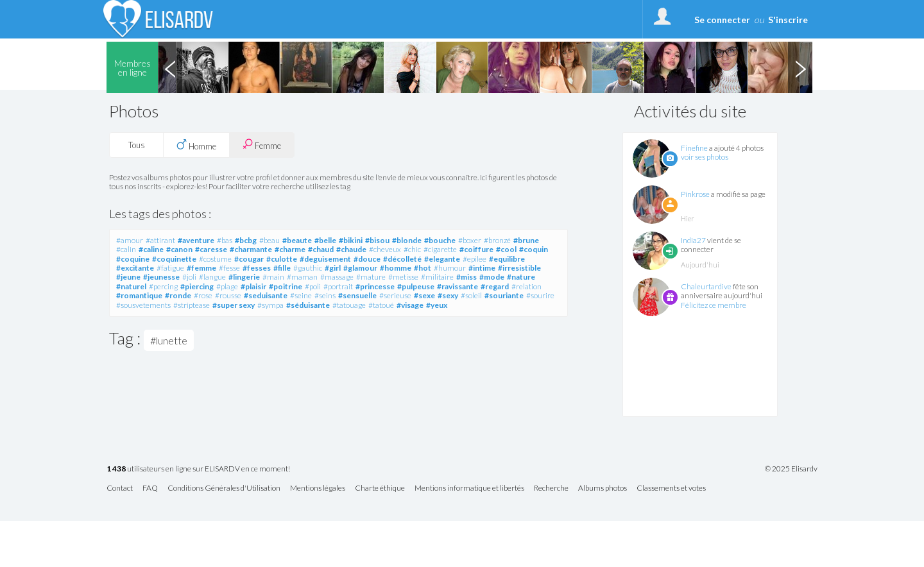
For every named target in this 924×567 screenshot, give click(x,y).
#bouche (440, 240)
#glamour (360, 268)
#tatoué (381, 305)
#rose (203, 295)
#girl (333, 268)
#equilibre (507, 259)
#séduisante (308, 305)
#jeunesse (161, 277)
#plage (227, 286)
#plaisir (253, 286)
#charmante (251, 249)
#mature (371, 277)
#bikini (351, 240)
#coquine (133, 259)
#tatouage (349, 305)
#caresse (211, 249)
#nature (521, 277)
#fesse (229, 268)
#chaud (321, 249)
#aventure (196, 240)
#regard (495, 286)
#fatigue (170, 268)
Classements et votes (671, 488)
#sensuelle (357, 295)
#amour (130, 240)
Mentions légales (318, 488)
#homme (396, 268)
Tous (137, 145)
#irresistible (519, 268)
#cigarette (440, 249)
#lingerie (244, 277)
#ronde (178, 295)
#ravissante (458, 286)
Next (800, 67)
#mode (492, 277)
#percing (163, 286)
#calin (126, 249)
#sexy (448, 295)
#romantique (139, 295)
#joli (189, 277)
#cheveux (385, 249)
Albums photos (603, 488)
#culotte (282, 259)
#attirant (160, 240)
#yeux (437, 305)
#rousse (228, 295)
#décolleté (402, 259)
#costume (215, 259)
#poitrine (286, 286)
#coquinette (174, 259)
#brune (526, 240)
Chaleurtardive (706, 286)
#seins (325, 295)
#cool (506, 249)
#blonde (407, 240)
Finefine (694, 148)
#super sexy (234, 305)
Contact (120, 488)
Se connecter (722, 20)
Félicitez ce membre (714, 305)
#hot (423, 268)
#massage (337, 277)
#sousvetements (143, 305)
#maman (302, 277)
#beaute (297, 240)
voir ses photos (705, 157)
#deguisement (325, 259)
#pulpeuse (416, 286)
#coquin (534, 249)
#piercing (197, 286)
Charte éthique (380, 488)
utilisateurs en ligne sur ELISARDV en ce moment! (198, 469)
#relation (526, 286)
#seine (301, 295)
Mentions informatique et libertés (469, 488)
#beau (269, 240)
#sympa (270, 305)
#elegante (442, 259)
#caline (151, 249)
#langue (212, 277)
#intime (482, 268)
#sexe (424, 295)
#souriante (504, 295)
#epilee (475, 259)
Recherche (551, 488)
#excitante (135, 268)
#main (273, 277)
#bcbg (246, 240)
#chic (412, 249)
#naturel (131, 286)
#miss (466, 277)
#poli (313, 286)
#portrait (338, 286)
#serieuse (395, 295)
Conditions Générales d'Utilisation (224, 488)
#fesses (257, 268)
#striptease (192, 305)
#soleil (471, 295)
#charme (290, 249)
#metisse (403, 277)
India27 (693, 240)
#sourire (540, 295)
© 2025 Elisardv (791, 469)
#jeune (128, 277)
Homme (196, 145)
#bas (225, 240)
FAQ (150, 488)
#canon (179, 249)
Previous (170, 67)
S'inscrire (788, 20)
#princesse (375, 286)
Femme (262, 145)
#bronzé (497, 240)
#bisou (377, 240)
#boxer (470, 240)
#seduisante (266, 295)
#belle (325, 240)
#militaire (437, 277)
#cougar (249, 259)
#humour (450, 268)
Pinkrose (695, 194)
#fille (282, 268)
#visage (410, 305)
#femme (201, 268)
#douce (367, 259)
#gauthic (308, 268)
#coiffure (476, 249)
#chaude (351, 249)
